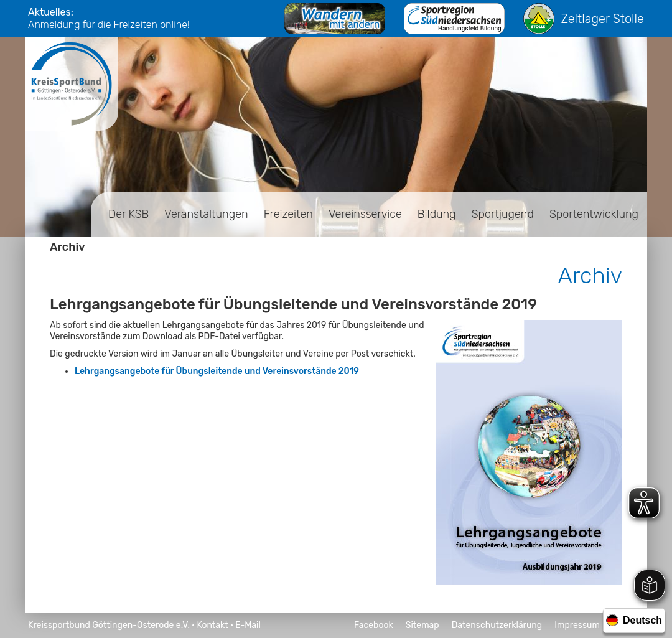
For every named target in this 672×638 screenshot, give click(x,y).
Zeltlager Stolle (584, 19)
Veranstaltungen (206, 214)
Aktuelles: (51, 12)
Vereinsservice (365, 214)
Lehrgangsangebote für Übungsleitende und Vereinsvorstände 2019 (217, 371)
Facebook (374, 625)
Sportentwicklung (594, 214)
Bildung (437, 214)
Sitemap (422, 625)
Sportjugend (503, 214)
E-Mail (248, 625)
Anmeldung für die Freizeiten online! (109, 25)
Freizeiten (288, 214)
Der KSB (128, 214)
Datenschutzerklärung (497, 625)
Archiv (68, 247)
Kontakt (212, 625)
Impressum (577, 625)
